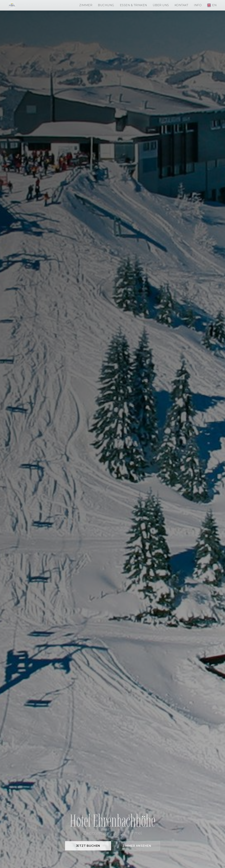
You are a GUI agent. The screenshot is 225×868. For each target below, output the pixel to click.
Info (198, 5)
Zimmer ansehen (137, 846)
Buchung (106, 5)
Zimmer (86, 5)
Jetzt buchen (88, 846)
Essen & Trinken (134, 5)
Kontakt (181, 5)
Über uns (161, 5)
